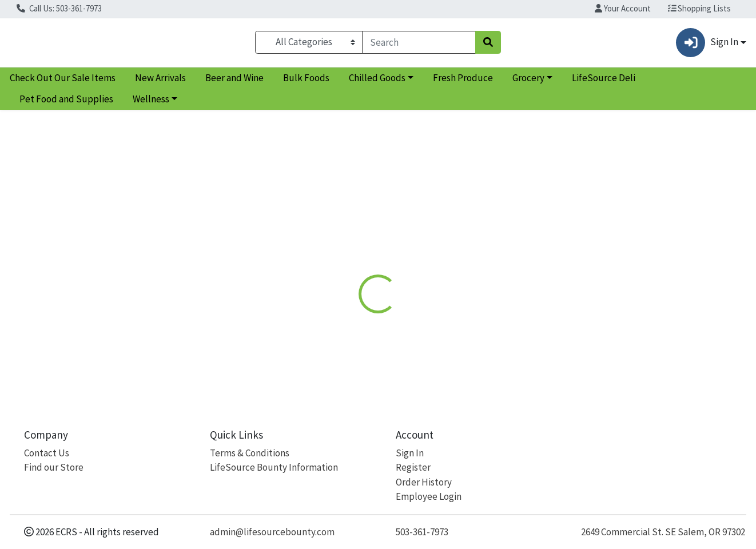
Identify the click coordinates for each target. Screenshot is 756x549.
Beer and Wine (234, 82)
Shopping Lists (700, 8)
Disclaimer (401, 248)
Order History (424, 482)
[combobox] (419, 45)
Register (413, 467)
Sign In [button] (707, 45)
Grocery (528, 82)
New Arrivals (160, 82)
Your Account (623, 8)
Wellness (151, 104)
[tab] (347, 248)
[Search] (419, 45)
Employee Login (429, 496)
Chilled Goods (377, 82)
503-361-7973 (422, 532)
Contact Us (47, 453)
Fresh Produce (463, 82)
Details (347, 248)
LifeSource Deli (604, 82)
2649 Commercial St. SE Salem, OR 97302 (663, 532)
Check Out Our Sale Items (63, 82)
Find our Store (54, 467)
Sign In (410, 453)
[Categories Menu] (309, 45)
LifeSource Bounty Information (274, 467)
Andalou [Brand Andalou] (452, 333)
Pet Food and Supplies (66, 104)
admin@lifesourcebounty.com (272, 532)
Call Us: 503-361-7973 (59, 8)
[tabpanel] (536, 325)
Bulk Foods (306, 82)
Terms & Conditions (250, 453)
